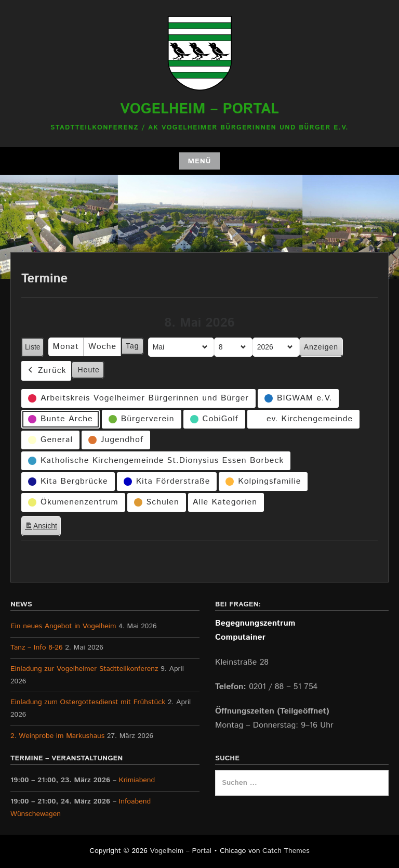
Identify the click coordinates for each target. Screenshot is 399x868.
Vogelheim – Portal (199, 109)
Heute (89, 369)
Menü (199, 161)
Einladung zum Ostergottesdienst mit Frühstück (88, 702)
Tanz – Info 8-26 (37, 647)
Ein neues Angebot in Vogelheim (63, 626)
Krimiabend (137, 780)
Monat (66, 347)
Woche (102, 347)
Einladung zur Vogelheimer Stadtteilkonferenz (84, 669)
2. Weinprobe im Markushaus (57, 736)
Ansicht (43, 528)
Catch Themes (286, 851)
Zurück (46, 371)
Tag (132, 346)
